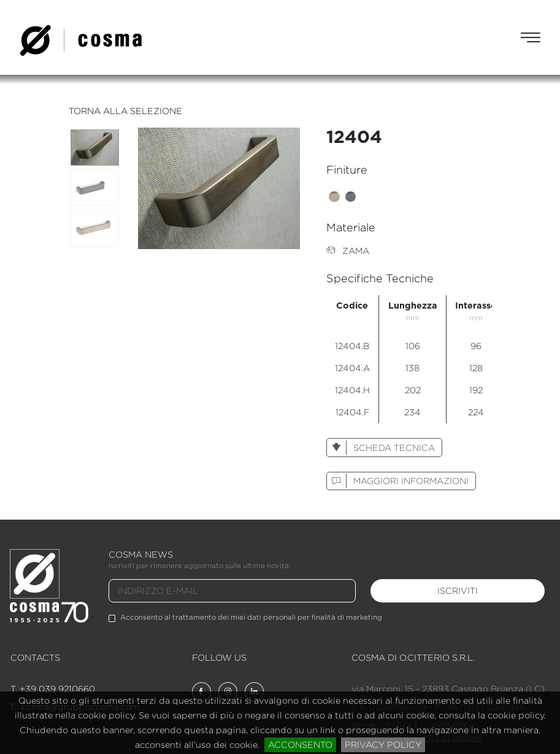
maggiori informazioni (398, 481)
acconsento (300, 744)
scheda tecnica (381, 448)
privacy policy (383, 744)
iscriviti (458, 591)
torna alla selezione (125, 111)
